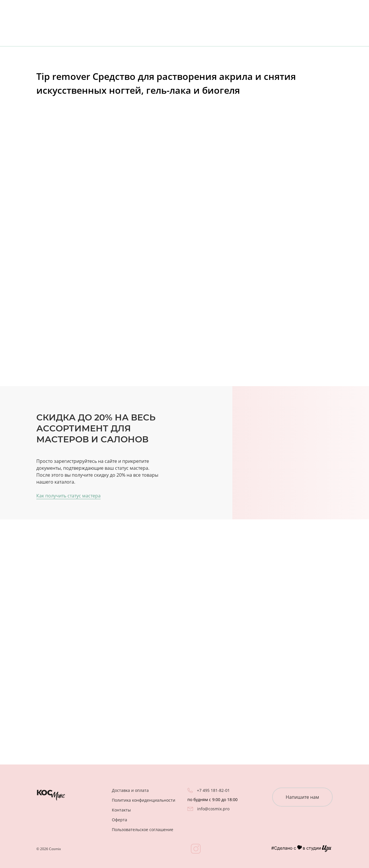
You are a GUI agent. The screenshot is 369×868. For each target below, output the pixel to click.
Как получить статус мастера (68, 496)
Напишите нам (302, 797)
